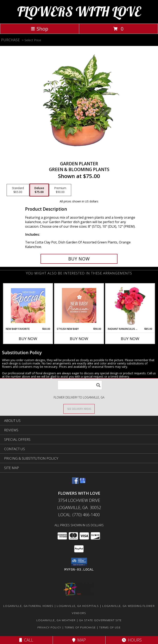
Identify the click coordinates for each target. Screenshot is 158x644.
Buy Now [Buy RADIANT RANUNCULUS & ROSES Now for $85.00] (130, 339)
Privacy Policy (49, 627)
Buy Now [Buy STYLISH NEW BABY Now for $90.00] (79, 339)
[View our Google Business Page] (83, 482)
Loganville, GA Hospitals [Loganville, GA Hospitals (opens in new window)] (78, 606)
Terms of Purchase (80, 627)
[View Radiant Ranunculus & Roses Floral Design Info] (130, 305)
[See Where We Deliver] (79, 409)
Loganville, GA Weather (56, 620)
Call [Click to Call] (26, 640)
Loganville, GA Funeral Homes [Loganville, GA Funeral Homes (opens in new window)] (28, 606)
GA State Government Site (100, 620)
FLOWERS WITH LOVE (79, 11)
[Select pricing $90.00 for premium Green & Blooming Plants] (60, 190)
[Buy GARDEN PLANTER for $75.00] (79, 259)
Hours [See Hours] (132, 640)
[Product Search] (80, 385)
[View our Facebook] (75, 482)
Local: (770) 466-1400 (79, 515)
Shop (39, 29)
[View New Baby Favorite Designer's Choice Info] (28, 305)
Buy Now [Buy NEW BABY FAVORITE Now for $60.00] (28, 339)
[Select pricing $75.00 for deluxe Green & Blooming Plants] (39, 190)
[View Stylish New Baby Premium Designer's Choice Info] (79, 305)
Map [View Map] (79, 640)
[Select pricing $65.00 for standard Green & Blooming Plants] (18, 190)
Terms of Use (110, 627)
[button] (79, 562)
